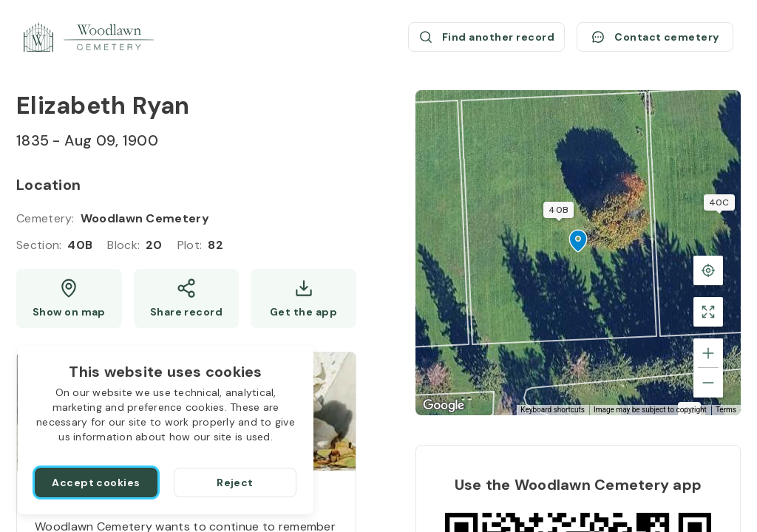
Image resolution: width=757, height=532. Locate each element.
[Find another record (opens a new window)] (486, 37)
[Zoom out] (708, 383)
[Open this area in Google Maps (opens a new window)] (444, 406)
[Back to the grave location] (708, 270)
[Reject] (235, 482)
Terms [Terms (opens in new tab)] (726, 410)
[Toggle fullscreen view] (708, 312)
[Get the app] (303, 299)
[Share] (187, 299)
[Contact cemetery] (655, 37)
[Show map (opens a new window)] (69, 299)
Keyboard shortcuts (553, 410)
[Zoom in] (708, 353)
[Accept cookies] (96, 482)
